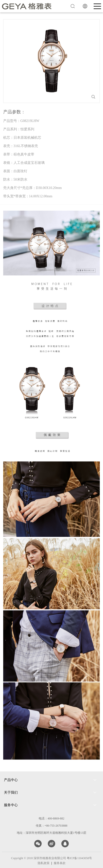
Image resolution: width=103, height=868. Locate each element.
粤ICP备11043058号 (79, 858)
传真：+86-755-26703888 (52, 826)
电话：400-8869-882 (51, 818)
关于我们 (11, 792)
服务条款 (60, 863)
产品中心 (11, 780)
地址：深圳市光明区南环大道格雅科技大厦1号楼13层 (51, 833)
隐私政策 (44, 863)
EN (85, 6)
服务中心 (11, 805)
